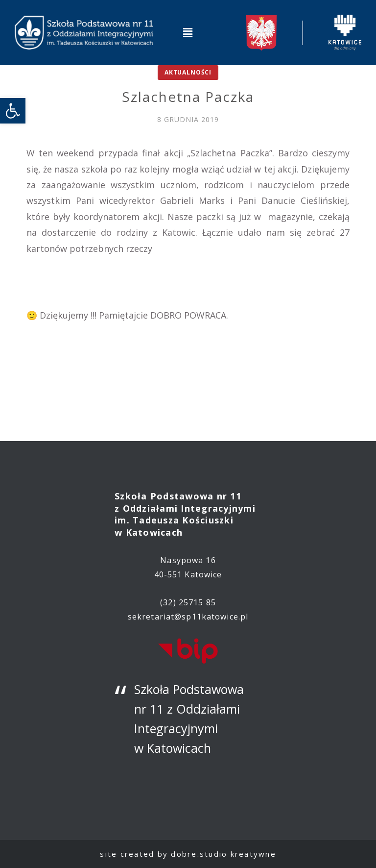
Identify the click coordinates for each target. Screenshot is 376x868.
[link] (13, 111)
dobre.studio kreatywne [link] (223, 854)
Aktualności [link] (188, 72)
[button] (188, 32)
